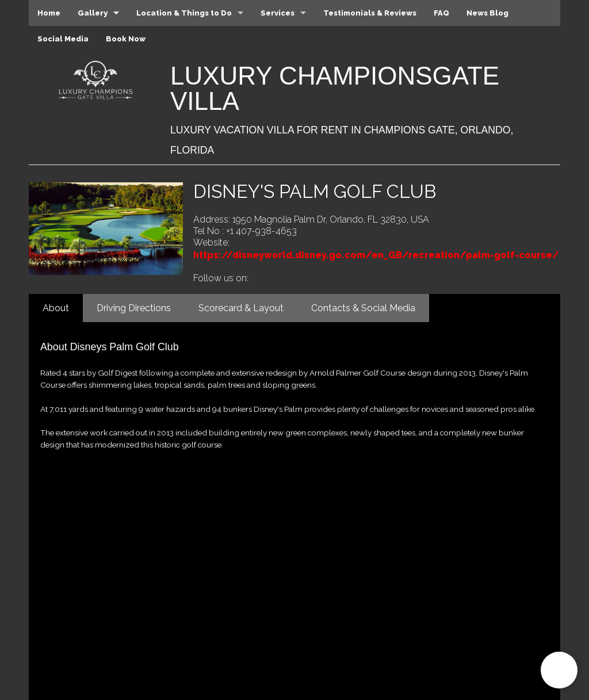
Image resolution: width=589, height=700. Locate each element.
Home (49, 13)
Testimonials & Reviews (370, 13)
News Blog (487, 13)
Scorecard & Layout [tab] (241, 308)
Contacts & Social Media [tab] (363, 308)
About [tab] (56, 308)
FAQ (441, 13)
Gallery (93, 13)
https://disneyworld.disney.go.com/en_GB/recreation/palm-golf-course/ (376, 255)
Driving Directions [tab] (134, 308)
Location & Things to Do (184, 13)
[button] (559, 670)
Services (278, 13)
